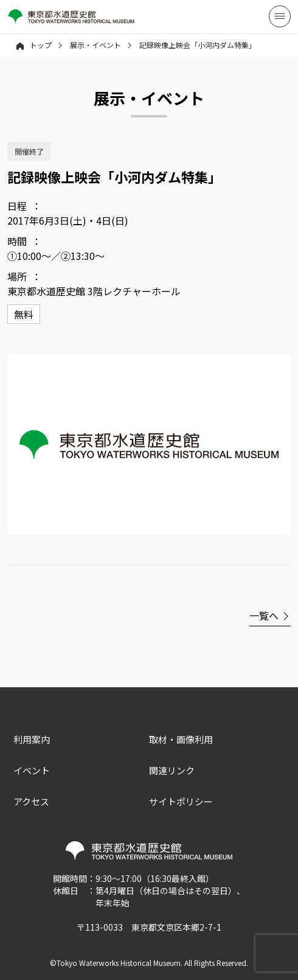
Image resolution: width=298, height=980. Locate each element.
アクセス (31, 801)
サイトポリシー (181, 801)
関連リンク (172, 770)
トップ (34, 45)
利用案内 (32, 739)
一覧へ (264, 615)
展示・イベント (95, 45)
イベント (32, 770)
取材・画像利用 (181, 739)
